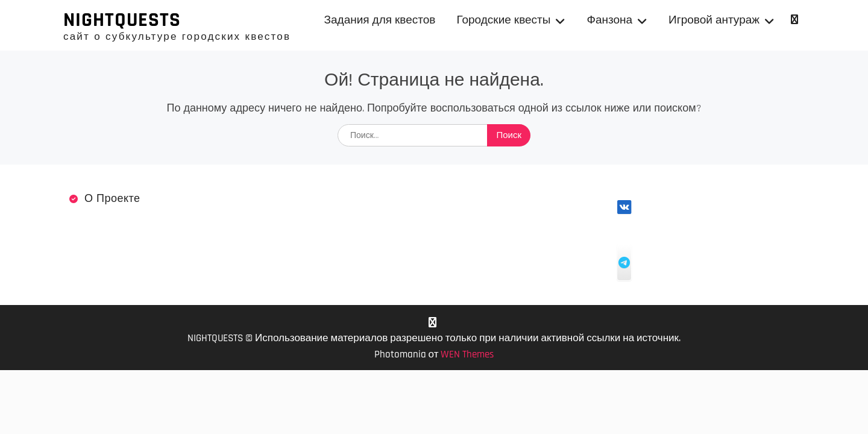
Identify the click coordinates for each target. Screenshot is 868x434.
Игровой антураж (714, 20)
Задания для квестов (380, 20)
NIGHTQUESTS (122, 20)
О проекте (112, 199)
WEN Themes (467, 354)
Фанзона (609, 20)
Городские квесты (503, 20)
